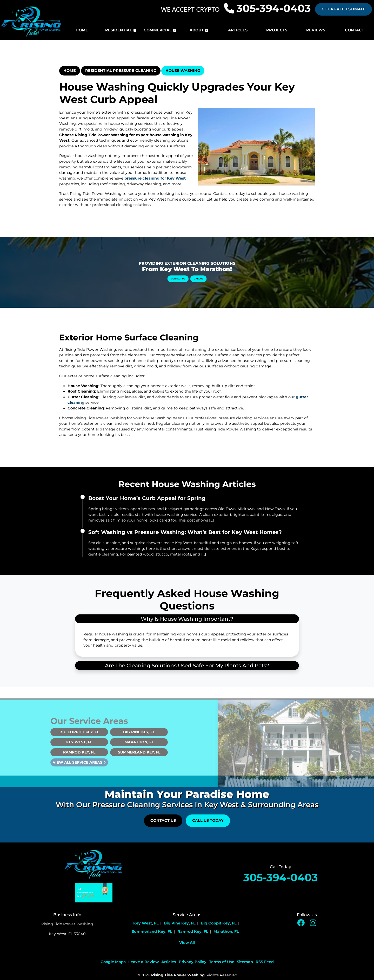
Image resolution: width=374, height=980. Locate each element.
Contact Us (184, 274)
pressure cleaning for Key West (155, 178)
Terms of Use (222, 962)
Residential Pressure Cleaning (121, 71)
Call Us (191, 274)
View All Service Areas (79, 772)
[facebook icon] (301, 924)
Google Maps (113, 962)
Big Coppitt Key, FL (79, 742)
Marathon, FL (139, 752)
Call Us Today (208, 820)
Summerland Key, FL (139, 762)
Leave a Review (143, 962)
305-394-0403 (267, 8)
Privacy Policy (193, 962)
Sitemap (245, 962)
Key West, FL (79, 752)
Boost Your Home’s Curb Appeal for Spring (147, 498)
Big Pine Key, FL (139, 742)
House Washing (183, 71)
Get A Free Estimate (343, 9)
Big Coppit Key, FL (219, 923)
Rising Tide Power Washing (178, 975)
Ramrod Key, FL (79, 762)
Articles (169, 962)
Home (70, 71)
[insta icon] (313, 924)
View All (187, 943)
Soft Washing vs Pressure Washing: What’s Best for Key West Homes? (185, 532)
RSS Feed (265, 962)
